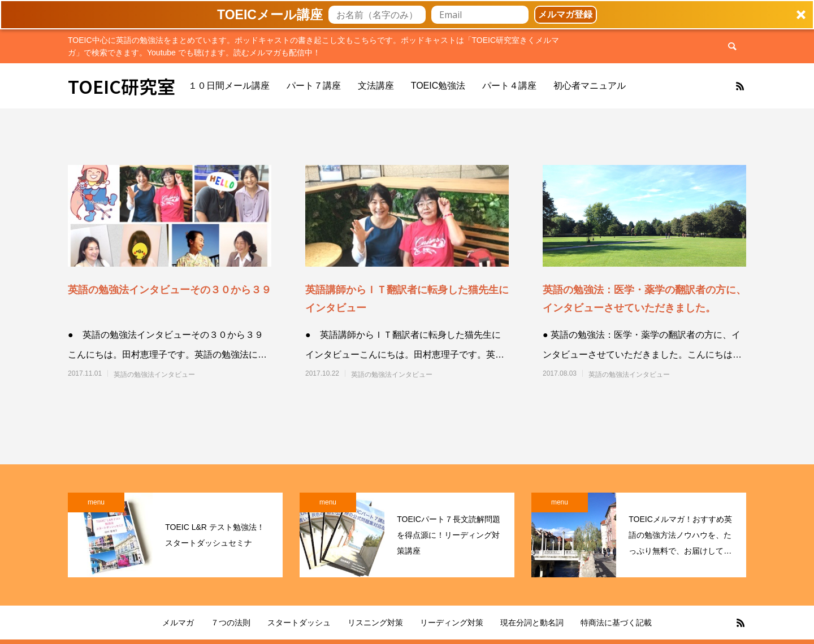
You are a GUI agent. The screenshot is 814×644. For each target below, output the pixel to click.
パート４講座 (509, 86)
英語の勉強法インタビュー (154, 375)
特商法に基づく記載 (616, 623)
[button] (407, 15)
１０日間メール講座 (229, 86)
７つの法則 (231, 623)
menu (96, 502)
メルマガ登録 (565, 14)
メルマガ (178, 623)
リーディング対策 (452, 623)
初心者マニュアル (590, 86)
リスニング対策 (375, 623)
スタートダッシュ (299, 623)
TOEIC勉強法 (438, 86)
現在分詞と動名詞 (532, 623)
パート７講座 (314, 86)
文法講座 (376, 86)
